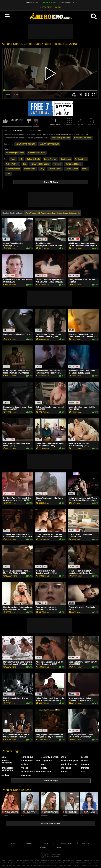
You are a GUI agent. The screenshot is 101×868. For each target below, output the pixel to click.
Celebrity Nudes (13, 169)
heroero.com (55, 854)
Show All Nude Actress (50, 824)
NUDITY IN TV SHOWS (49, 144)
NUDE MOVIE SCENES (26, 144)
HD (21, 159)
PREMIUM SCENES (50, 3)
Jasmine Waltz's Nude (69, 3)
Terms (43, 848)
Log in (46, 843)
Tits (25, 164)
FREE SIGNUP (46, 7)
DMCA (58, 848)
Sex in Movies (50, 159)
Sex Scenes (66, 159)
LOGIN (58, 7)
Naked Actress (12, 164)
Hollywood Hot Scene (40, 164)
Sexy (42, 169)
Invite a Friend (65, 843)
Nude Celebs (30, 169)
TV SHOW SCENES (32, 3)
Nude (13, 159)
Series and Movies (73, 164)
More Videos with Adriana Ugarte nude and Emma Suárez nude (53, 213)
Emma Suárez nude (83, 138)
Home (13, 843)
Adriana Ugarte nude (61, 138)
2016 (8, 174)
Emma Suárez (72, 169)
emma (85, 169)
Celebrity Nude (33, 159)
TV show (57, 164)
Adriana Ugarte (55, 169)
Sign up (29, 843)
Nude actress (81, 159)
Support (86, 843)
